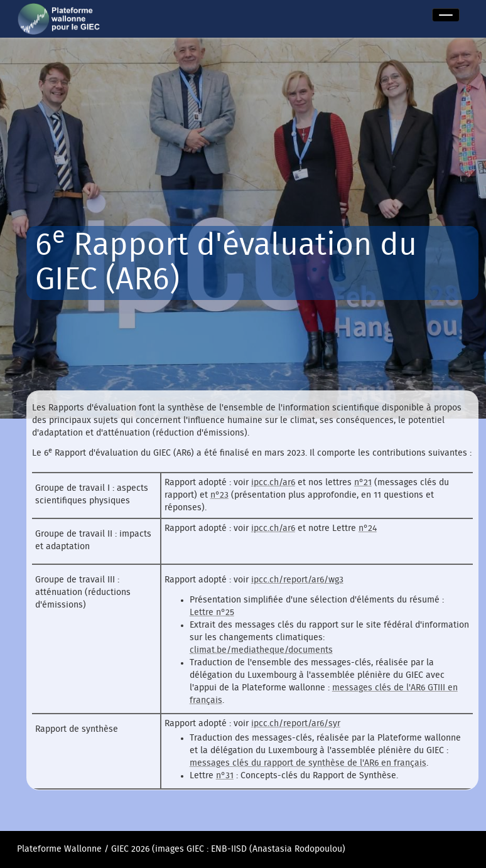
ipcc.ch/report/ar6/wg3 (297, 580)
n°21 (363, 483)
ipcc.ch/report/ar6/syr (296, 724)
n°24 (368, 528)
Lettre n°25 (212, 613)
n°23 (219, 495)
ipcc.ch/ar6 (273, 483)
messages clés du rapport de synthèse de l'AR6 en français (308, 763)
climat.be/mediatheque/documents (261, 650)
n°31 (225, 776)
